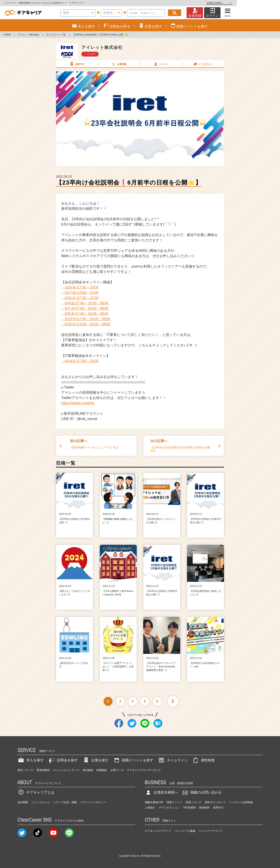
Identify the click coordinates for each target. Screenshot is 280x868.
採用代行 (218, 808)
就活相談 (88, 770)
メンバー (161, 64)
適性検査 (203, 760)
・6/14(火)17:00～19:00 (80, 361)
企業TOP (77, 64)
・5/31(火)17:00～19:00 (80, 298)
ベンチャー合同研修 (241, 802)
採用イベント (175, 802)
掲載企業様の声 (154, 802)
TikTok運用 (189, 808)
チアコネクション (169, 808)
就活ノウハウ (25, 770)
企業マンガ (117, 770)
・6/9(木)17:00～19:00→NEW (85, 314)
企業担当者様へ (262, 3)
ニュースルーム (40, 802)
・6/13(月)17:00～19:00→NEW (86, 319)
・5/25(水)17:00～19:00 (80, 287)
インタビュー (203, 64)
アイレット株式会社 (29, 35)
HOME (7, 35)
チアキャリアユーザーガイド (144, 770)
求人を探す (31, 760)
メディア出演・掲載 (65, 802)
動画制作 (205, 808)
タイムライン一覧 (56, 35)
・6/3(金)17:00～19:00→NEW (85, 303)
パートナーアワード (211, 831)
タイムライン (173, 760)
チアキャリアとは (36, 792)
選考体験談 (43, 770)
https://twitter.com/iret (78, 403)
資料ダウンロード (215, 802)
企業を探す (96, 760)
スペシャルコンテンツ (66, 770)
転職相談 (102, 770)
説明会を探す (63, 760)
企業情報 (119, 64)
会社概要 (23, 802)
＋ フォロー (90, 54)
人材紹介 (150, 808)
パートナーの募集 (185, 831)
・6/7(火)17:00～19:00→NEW (85, 308)
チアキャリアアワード (158, 831)
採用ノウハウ (194, 802)
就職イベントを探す (133, 760)
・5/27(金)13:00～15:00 (80, 293)
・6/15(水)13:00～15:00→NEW (86, 324)
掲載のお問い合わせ (202, 792)
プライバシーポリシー (93, 802)
